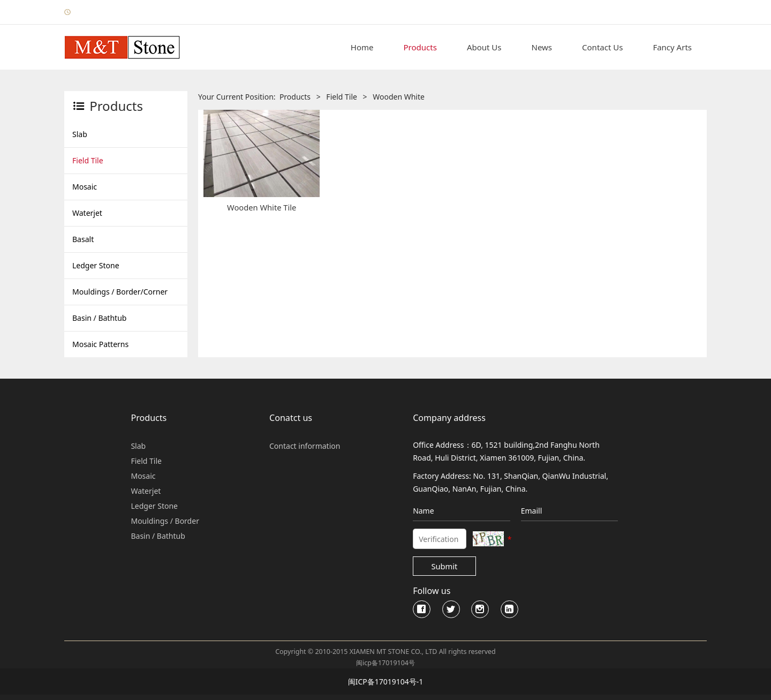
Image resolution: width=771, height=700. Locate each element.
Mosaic (85, 187)
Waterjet (87, 213)
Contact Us (602, 47)
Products (420, 47)
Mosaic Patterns (100, 344)
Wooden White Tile (262, 207)
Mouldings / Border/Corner (120, 292)
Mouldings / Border (165, 521)
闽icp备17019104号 (385, 663)
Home (362, 47)
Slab (80, 134)
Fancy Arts (672, 47)
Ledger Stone (96, 265)
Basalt (83, 239)
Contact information (305, 446)
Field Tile (88, 160)
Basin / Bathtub (99, 318)
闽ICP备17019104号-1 (386, 682)
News (542, 47)
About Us (484, 47)
